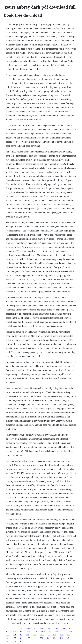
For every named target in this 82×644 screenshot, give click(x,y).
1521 (35, 635)
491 (15, 635)
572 (21, 641)
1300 (43, 632)
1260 (63, 628)
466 (57, 632)
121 (35, 638)
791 (28, 635)
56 (49, 635)
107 (15, 638)
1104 (21, 628)
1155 (13, 628)
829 (42, 628)
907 (35, 628)
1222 (28, 628)
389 (15, 641)
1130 (62, 635)
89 (48, 638)
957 (70, 628)
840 (21, 638)
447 (70, 632)
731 (42, 638)
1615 (56, 628)
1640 (8, 638)
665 (50, 632)
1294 (54, 638)
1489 (8, 641)
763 (68, 638)
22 (7, 628)
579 (55, 635)
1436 (28, 638)
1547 (8, 635)
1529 (42, 635)
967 (21, 632)
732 (69, 635)
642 (7, 632)
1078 (14, 632)
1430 (36, 632)
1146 (28, 632)
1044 (49, 628)
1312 (64, 632)
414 (61, 638)
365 (21, 635)
